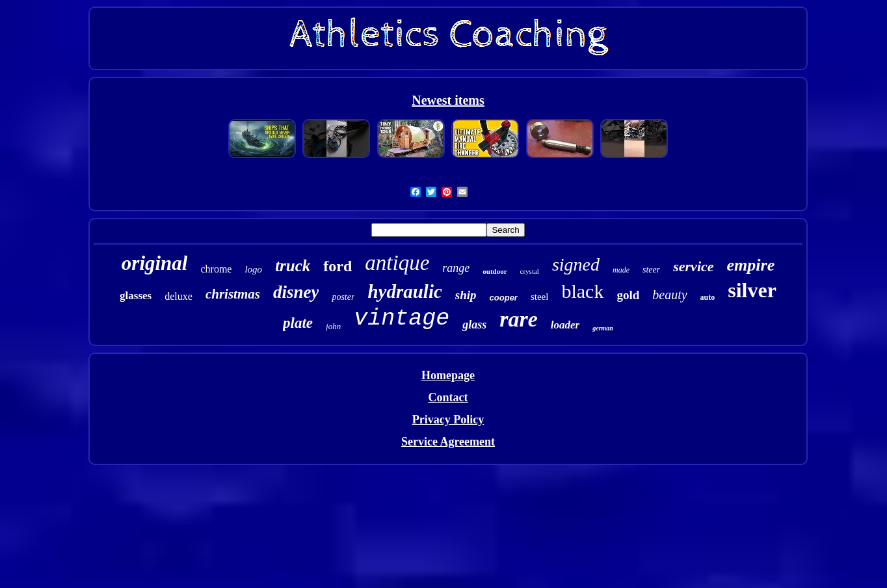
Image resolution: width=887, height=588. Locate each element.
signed (576, 264)
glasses (136, 296)
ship (466, 295)
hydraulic (404, 291)
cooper (504, 298)
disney (296, 292)
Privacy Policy (448, 420)
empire (751, 265)
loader (565, 325)
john (333, 326)
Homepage (448, 375)
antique (397, 263)
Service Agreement (448, 442)
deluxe (179, 296)
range (456, 268)
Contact (448, 397)
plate (298, 323)
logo (253, 269)
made (621, 270)
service (693, 266)
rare (519, 319)
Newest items (448, 100)
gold (628, 295)
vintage (402, 319)
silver (752, 290)
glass (474, 325)
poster (343, 297)
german (603, 328)
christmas (233, 294)
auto (708, 297)
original (155, 263)
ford (338, 266)
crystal (530, 271)
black (582, 291)
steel (540, 297)
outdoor (495, 271)
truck (293, 266)
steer (651, 270)
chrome (216, 269)
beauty (669, 295)
